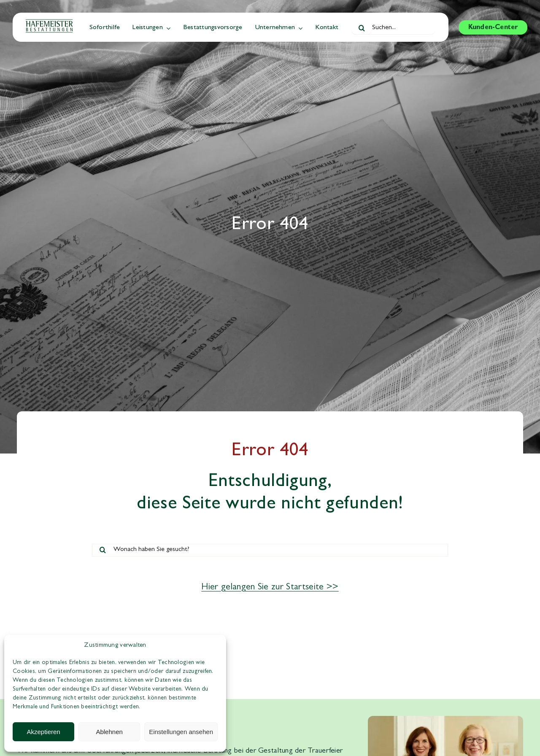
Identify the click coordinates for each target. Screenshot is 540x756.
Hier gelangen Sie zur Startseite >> (270, 588)
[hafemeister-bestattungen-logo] (49, 23)
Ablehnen (109, 732)
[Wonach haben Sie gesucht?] (270, 550)
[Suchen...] (393, 28)
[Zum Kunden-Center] (493, 27)
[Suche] (362, 28)
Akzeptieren (43, 732)
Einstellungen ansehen (181, 732)
